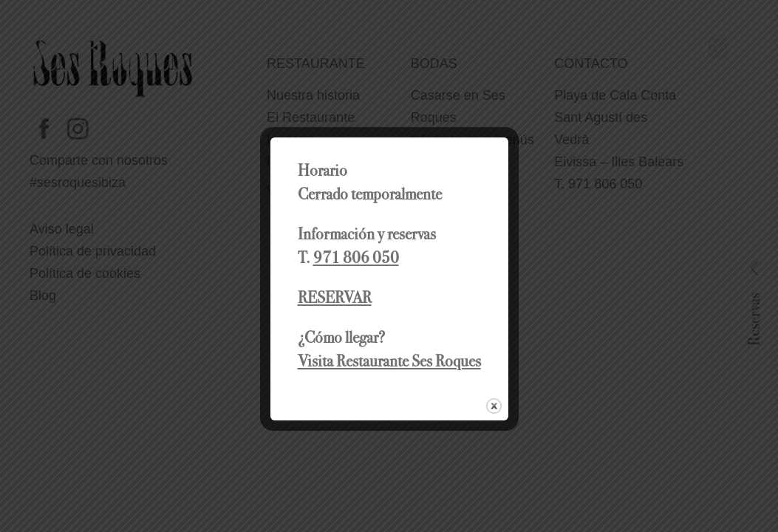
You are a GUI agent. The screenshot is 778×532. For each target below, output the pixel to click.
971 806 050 (356, 258)
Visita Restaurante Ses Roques (389, 361)
